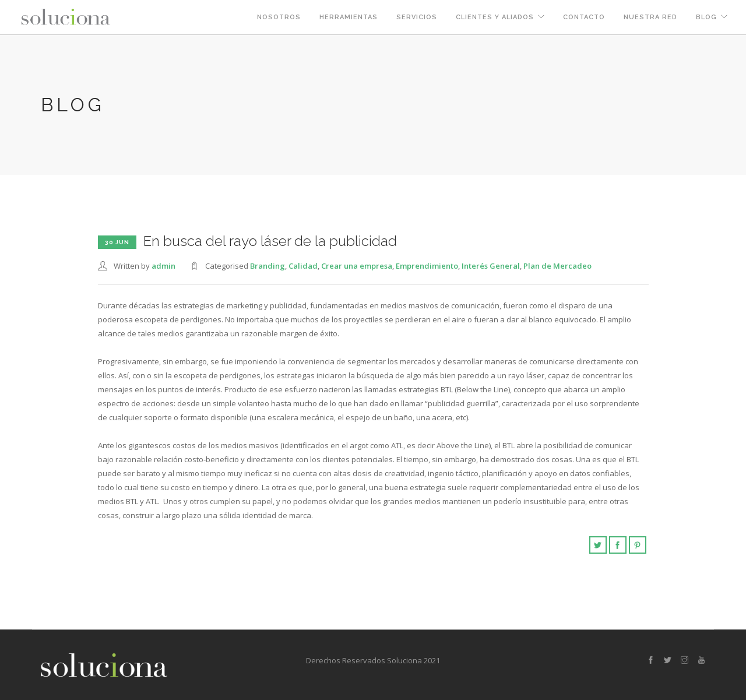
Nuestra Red (650, 17)
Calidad (303, 266)
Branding (268, 266)
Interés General (491, 266)
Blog (706, 17)
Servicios (417, 17)
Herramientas (349, 17)
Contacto (584, 17)
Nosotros (279, 17)
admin (163, 266)
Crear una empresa (357, 266)
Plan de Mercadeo (557, 266)
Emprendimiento (427, 266)
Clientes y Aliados (495, 17)
